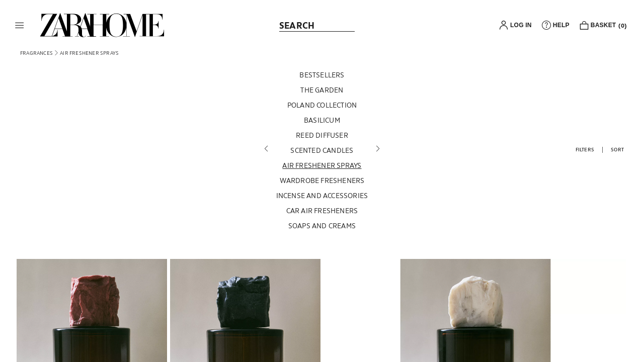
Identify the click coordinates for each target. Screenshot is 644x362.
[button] (20, 25)
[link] (102, 25)
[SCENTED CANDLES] (322, 153)
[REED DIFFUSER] (322, 138)
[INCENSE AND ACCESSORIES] (322, 198)
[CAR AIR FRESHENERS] (322, 213)
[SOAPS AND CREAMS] (322, 228)
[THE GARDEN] (322, 93)
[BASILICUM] (322, 123)
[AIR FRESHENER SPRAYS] (322, 168)
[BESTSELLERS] (322, 77)
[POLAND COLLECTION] (322, 108)
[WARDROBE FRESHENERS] (322, 183)
